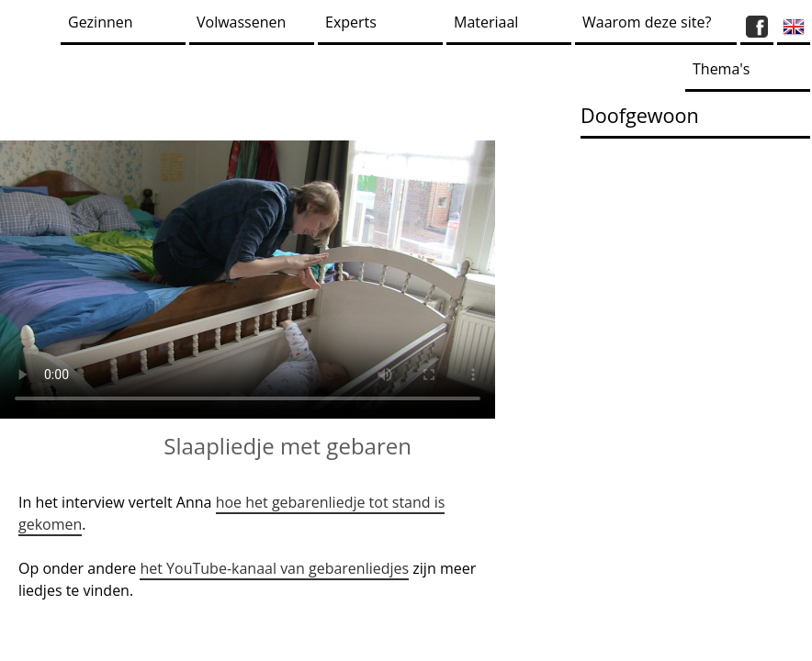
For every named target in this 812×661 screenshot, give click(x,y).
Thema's (721, 69)
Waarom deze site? (647, 22)
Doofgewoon (640, 115)
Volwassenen (241, 22)
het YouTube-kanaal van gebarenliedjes (274, 568)
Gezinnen (101, 22)
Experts (351, 22)
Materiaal (486, 22)
